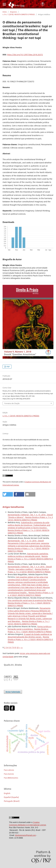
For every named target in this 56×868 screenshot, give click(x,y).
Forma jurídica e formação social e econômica (30, 628)
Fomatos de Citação (12, 403)
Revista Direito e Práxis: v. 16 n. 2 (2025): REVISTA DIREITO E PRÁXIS (30, 639)
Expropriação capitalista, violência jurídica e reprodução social (28, 555)
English (7, 793)
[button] (8, 494)
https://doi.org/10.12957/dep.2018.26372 (25, 55)
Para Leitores (9, 770)
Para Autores (9, 774)
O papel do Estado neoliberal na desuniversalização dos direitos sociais (30, 636)
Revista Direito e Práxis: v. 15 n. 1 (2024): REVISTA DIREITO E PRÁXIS (30, 630)
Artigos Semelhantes (13, 507)
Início (5, 12)
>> (22, 647)
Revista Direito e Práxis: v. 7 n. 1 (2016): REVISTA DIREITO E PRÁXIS (29, 623)
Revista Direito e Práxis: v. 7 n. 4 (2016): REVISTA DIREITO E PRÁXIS (29, 571)
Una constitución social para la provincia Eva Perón (30, 600)
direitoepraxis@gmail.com (25, 835)
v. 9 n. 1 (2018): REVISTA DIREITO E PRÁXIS (19, 14)
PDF (8, 367)
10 (18, 647)
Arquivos (13, 12)
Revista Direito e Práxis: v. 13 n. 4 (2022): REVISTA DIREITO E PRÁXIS (31, 594)
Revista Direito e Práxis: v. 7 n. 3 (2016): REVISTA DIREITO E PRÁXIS (30, 519)
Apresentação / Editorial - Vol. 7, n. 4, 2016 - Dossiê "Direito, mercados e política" (30, 568)
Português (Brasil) (12, 801)
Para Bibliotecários (11, 778)
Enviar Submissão (13, 692)
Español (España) (11, 797)
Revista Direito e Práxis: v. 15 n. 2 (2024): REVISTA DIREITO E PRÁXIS (30, 559)
